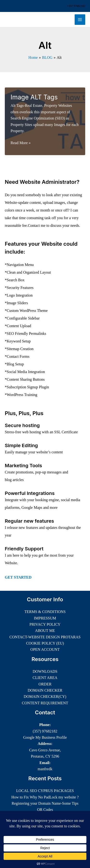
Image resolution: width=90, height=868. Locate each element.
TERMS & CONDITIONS (45, 612)
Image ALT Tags (34, 97)
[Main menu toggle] (80, 20)
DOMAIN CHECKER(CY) (45, 697)
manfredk (45, 769)
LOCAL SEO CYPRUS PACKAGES (45, 791)
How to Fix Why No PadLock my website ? (45, 797)
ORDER (45, 684)
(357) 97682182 (45, 731)
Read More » (21, 143)
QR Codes (45, 810)
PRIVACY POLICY (45, 624)
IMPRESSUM (45, 618)
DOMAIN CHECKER (45, 690)
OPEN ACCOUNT (45, 649)
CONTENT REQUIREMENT (45, 703)
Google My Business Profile (45, 737)
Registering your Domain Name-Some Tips (45, 803)
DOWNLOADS (45, 671)
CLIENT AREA (45, 678)
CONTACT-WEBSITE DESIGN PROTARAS (45, 637)
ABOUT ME (45, 631)
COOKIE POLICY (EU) (45, 643)
